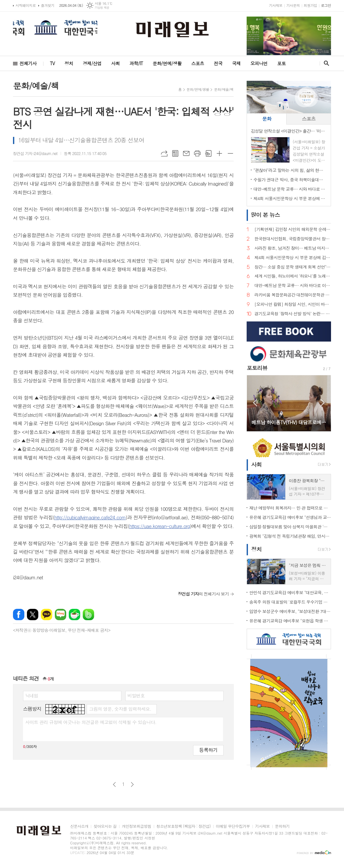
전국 (218, 63)
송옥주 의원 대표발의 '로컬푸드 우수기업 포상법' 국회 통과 (290, 602)
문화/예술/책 (224, 89)
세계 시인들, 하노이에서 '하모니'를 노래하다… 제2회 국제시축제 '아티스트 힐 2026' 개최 (293, 276)
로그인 (326, 5)
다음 (132, 784)
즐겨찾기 (48, 5)
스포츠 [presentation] (309, 119)
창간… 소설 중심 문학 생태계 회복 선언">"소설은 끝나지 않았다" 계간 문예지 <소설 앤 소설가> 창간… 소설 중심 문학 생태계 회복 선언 (293, 267)
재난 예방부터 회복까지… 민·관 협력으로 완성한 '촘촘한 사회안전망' (290, 508)
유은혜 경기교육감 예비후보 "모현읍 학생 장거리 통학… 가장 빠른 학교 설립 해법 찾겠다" (290, 621)
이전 (114, 784)
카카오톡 (47, 615)
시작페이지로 (26, 5)
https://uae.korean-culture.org (160, 526)
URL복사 (164, 153)
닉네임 (32, 695)
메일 (186, 153)
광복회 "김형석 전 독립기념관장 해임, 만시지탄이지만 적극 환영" (290, 536)
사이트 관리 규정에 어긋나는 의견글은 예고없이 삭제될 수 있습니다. (91, 722)
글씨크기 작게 (230, 153)
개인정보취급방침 (136, 826)
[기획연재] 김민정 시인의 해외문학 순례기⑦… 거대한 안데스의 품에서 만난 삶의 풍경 (293, 229)
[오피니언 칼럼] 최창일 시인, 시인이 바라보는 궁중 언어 (293, 304)
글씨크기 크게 (219, 153)
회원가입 (310, 5)
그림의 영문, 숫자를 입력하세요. (120, 709)
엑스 (33, 615)
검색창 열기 (325, 63)
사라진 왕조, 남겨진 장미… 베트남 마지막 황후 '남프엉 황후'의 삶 (293, 248)
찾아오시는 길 (105, 826)
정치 (69, 63)
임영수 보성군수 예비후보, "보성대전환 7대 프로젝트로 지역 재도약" (290, 611)
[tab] (267, 119)
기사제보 (276, 5)
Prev (255, 403)
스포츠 (197, 63)
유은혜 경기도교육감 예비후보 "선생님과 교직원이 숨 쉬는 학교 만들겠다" (290, 517)
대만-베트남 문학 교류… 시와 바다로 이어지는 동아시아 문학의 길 (290, 189)
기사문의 (293, 5)
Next (323, 403)
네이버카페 (74, 615)
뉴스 (265, 215)
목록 (175, 153)
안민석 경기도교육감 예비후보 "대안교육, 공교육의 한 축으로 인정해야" (290, 592)
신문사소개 (79, 826)
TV (52, 63)
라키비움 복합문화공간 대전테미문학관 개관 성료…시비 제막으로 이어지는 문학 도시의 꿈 (293, 295)
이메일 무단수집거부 (233, 826)
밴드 (88, 615)
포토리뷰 (257, 368)
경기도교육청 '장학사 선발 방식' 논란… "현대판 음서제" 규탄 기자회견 (293, 314)
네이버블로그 (61, 615)
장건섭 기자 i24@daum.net (35, 153)
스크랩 (208, 153)
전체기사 (28, 63)
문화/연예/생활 (167, 63)
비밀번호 (136, 695)
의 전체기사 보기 (203, 594)
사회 (116, 63)
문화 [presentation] (267, 119)
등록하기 (208, 750)
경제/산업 (92, 63)
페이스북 (19, 615)
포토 (281, 63)
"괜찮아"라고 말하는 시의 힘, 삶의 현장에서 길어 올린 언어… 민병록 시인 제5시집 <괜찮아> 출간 (290, 170)
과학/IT (136, 63)
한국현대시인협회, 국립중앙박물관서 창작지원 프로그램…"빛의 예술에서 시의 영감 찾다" (293, 239)
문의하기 (282, 826)
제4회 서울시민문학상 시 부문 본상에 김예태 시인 (290, 198)
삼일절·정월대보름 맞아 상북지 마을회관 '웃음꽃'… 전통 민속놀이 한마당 (290, 527)
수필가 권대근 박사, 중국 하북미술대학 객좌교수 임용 (290, 180)
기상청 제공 (102, 8)
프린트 (197, 153)
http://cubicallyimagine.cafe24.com (90, 517)
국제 (236, 63)
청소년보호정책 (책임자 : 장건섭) (184, 826)
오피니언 (259, 63)
